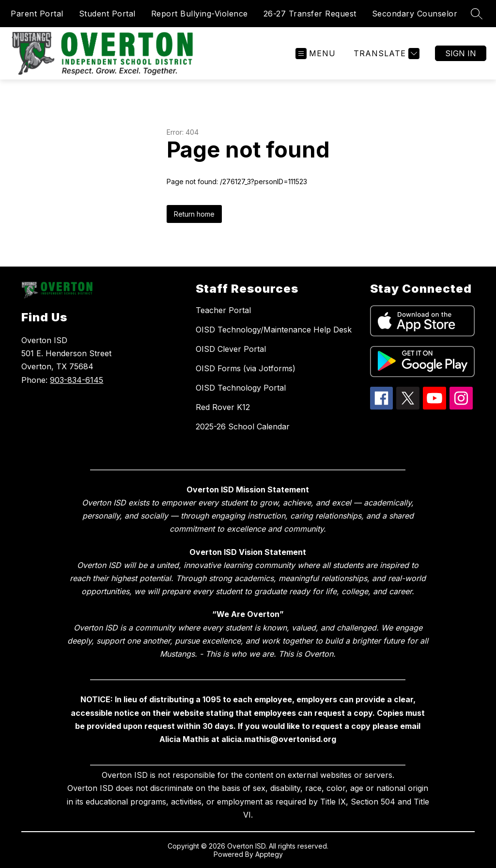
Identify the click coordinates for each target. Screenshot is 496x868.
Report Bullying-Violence (200, 14)
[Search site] (477, 14)
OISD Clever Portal (231, 349)
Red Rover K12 (223, 407)
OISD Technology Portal (241, 388)
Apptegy (269, 854)
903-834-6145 (77, 380)
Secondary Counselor (415, 14)
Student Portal (107, 14)
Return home (194, 214)
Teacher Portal (223, 310)
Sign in (461, 53)
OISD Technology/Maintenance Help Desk (274, 330)
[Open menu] (316, 54)
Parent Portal (37, 14)
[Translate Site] (385, 54)
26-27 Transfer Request (310, 14)
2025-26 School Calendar (243, 426)
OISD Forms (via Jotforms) (246, 368)
